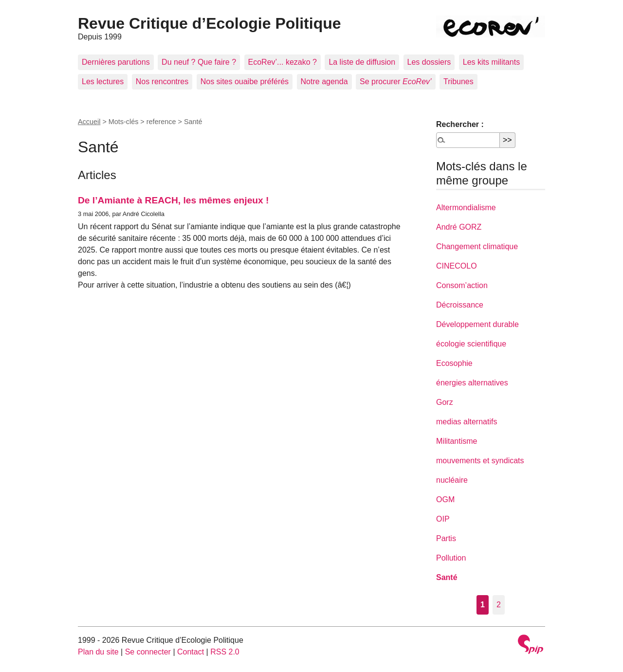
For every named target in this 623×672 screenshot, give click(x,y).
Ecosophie (454, 363)
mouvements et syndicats (480, 461)
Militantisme (457, 441)
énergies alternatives (472, 383)
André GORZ (459, 227)
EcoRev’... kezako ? (283, 62)
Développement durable (477, 324)
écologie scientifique (471, 344)
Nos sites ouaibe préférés (245, 82)
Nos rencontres (162, 82)
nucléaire (452, 480)
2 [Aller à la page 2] (499, 605)
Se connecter (148, 652)
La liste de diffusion (362, 62)
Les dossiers (429, 62)
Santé (447, 577)
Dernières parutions (116, 62)
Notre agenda (324, 82)
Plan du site (98, 652)
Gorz (445, 402)
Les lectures (103, 82)
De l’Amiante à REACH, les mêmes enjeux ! (173, 200)
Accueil (89, 122)
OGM (445, 499)
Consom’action (462, 285)
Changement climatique (477, 246)
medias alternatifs (467, 422)
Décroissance (460, 305)
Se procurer (396, 82)
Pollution (451, 558)
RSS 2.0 (225, 652)
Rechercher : (460, 124)
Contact (191, 652)
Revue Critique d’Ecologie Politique (210, 23)
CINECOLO (457, 266)
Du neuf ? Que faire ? (199, 62)
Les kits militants (491, 62)
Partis (446, 538)
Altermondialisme (466, 208)
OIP (443, 519)
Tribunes (458, 82)
